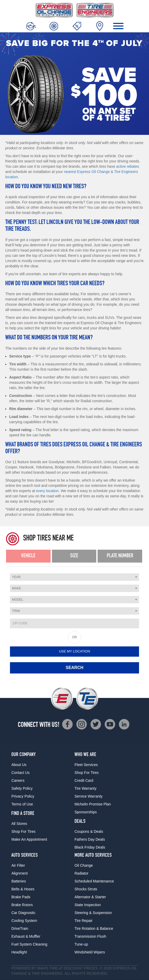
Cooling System (24, 921)
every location (47, 491)
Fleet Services (86, 765)
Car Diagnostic (23, 913)
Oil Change (84, 865)
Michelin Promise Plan (93, 804)
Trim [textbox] (16, 611)
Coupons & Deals (89, 831)
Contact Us (20, 773)
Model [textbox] (18, 600)
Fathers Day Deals (90, 839)
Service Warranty (89, 796)
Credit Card (84, 780)
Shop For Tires (23, 831)
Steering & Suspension (93, 913)
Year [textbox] (16, 577)
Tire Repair (84, 921)
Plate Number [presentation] (120, 556)
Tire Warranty (86, 788)
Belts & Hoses (23, 889)
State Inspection (88, 905)
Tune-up (81, 944)
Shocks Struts (86, 889)
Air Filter (18, 865)
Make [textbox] (17, 588)
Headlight (19, 952)
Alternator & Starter (90, 897)
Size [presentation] (74, 556)
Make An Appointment (29, 839)
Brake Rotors (22, 905)
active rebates (128, 166)
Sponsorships (86, 812)
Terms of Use (22, 804)
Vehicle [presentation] (28, 556)
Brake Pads (21, 897)
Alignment (19, 873)
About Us (19, 765)
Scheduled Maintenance (94, 881)
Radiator (81, 873)
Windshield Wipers (90, 952)
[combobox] (74, 577)
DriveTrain (20, 928)
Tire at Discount (66, 968)
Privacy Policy (23, 796)
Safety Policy (22, 788)
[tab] (28, 556)
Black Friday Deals (90, 847)
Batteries (18, 881)
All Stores (19, 824)
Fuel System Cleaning (29, 944)
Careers (18, 780)
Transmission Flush (90, 936)
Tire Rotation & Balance (94, 928)
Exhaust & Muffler (26, 936)
